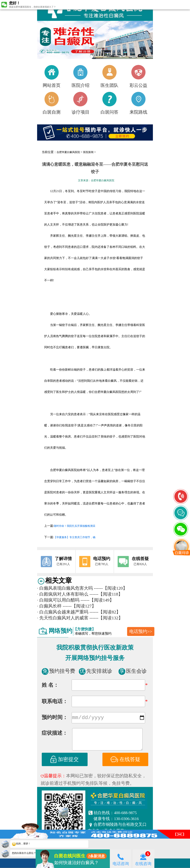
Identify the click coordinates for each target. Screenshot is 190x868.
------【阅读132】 (106, 618)
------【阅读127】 (79, 606)
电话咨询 (121, 859)
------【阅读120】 (111, 588)
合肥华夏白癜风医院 (68, 152)
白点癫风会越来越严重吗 (63, 612)
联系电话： (55, 701)
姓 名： (50, 685)
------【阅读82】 (105, 612)
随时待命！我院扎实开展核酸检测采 (75, 526)
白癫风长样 (49, 606)
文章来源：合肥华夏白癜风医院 (96, 180)
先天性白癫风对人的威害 (63, 618)
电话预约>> (141, 631)
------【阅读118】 (106, 594)
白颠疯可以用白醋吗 (58, 600)
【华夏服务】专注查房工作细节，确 (75, 537)
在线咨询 (143, 859)
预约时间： (55, 718)
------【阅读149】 (97, 600)
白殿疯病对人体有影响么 (63, 594)
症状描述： (55, 734)
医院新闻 (88, 152)
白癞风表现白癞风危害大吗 (65, 588)
